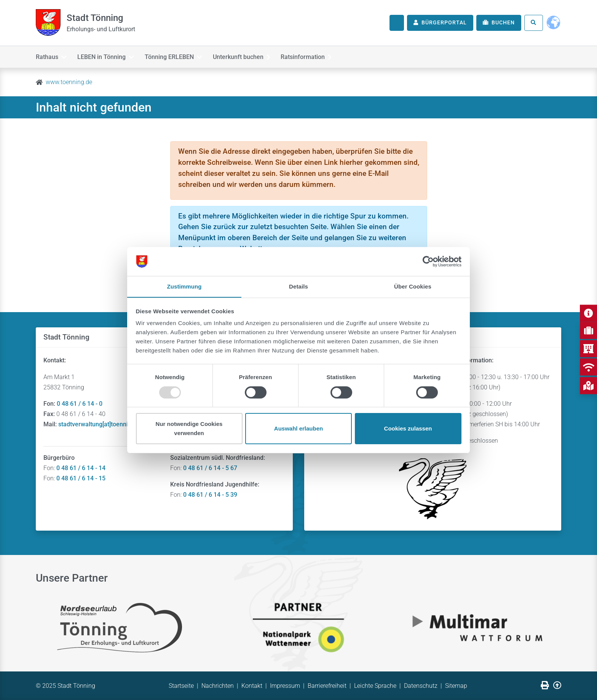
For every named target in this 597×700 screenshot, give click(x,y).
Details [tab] (298, 286)
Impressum (285, 686)
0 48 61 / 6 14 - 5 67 (210, 468)
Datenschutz (421, 686)
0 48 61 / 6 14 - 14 (81, 468)
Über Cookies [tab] (413, 286)
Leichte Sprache (375, 686)
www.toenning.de (69, 82)
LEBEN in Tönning (107, 57)
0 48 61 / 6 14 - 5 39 (210, 495)
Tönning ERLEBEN (176, 57)
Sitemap (456, 686)
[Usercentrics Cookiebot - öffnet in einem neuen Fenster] (428, 261)
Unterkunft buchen (246, 57)
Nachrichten (218, 686)
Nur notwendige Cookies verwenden (189, 429)
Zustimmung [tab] (184, 286)
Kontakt (252, 686)
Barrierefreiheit (327, 686)
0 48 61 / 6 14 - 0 (80, 404)
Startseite (181, 686)
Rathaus (51, 57)
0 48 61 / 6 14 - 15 (81, 478)
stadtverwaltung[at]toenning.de (101, 424)
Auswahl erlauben (298, 429)
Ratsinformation (313, 57)
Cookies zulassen (408, 429)
